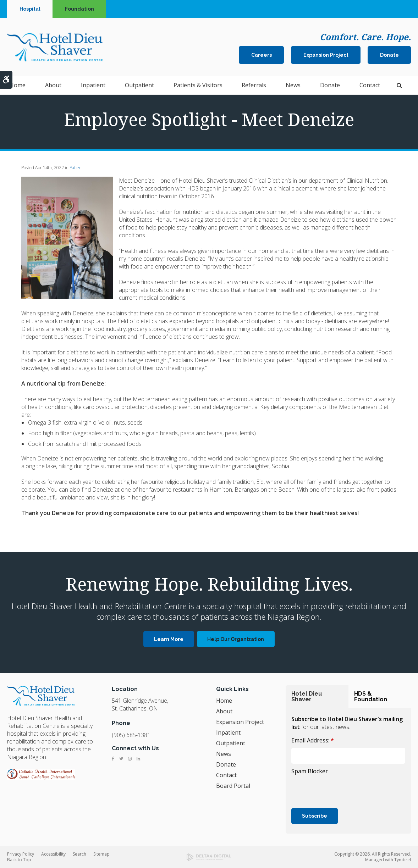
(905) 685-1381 (131, 735)
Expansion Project (326, 55)
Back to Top (19, 860)
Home (18, 86)
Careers (262, 55)
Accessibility (53, 854)
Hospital (30, 9)
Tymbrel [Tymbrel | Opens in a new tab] (403, 860)
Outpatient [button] (139, 86)
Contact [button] (370, 86)
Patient (76, 168)
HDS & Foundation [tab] (371, 696)
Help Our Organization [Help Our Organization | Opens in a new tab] (236, 639)
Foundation (79, 9)
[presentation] (345, 791)
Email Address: (313, 740)
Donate (389, 55)
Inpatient (228, 732)
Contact (226, 775)
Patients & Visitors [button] (198, 86)
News (293, 86)
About (224, 711)
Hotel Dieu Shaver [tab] (307, 696)
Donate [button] (330, 86)
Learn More (169, 639)
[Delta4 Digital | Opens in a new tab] (209, 857)
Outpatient (231, 743)
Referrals (254, 86)
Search (79, 854)
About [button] (53, 86)
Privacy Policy (21, 854)
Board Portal (233, 786)
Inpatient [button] (93, 86)
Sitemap (101, 854)
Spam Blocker (310, 771)
